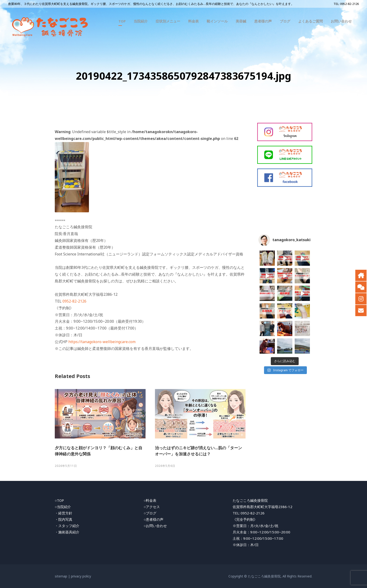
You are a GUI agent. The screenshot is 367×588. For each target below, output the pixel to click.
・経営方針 (64, 513)
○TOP (59, 500)
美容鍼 (241, 21)
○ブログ (150, 513)
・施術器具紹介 (67, 532)
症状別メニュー (168, 21)
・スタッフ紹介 (67, 526)
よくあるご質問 (310, 21)
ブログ (285, 21)
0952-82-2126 (349, 4)
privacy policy (81, 576)
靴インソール (217, 21)
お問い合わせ (341, 21)
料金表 (193, 21)
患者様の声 (263, 21)
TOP (122, 21)
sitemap (61, 576)
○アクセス (152, 507)
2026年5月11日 (66, 466)
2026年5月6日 (165, 466)
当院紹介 (141, 21)
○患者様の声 (154, 519)
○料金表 (150, 500)
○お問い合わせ (155, 526)
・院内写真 (64, 519)
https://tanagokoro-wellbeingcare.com (102, 342)
